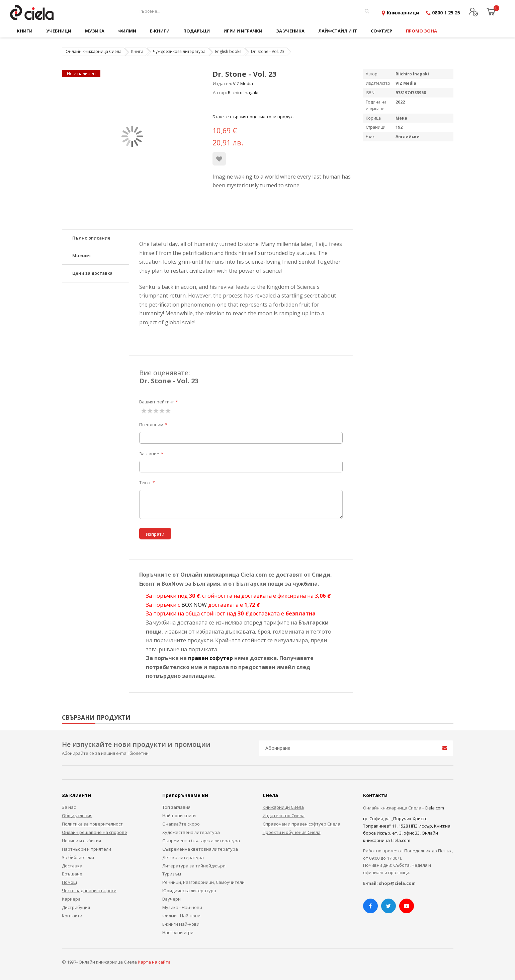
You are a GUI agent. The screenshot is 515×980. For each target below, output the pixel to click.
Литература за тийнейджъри (194, 866)
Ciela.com (434, 808)
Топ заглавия (176, 807)
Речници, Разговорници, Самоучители (203, 882)
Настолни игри (178, 932)
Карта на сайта (154, 962)
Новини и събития (81, 841)
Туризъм (172, 874)
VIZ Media (243, 83)
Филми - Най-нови (181, 916)
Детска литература (183, 857)
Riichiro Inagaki (243, 92)
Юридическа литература (189, 891)
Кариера (71, 899)
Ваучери (171, 899)
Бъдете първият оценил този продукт (254, 117)
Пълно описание (91, 238)
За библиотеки (78, 857)
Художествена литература (191, 832)
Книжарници (403, 13)
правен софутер (210, 658)
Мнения (81, 256)
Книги (137, 51)
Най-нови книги (179, 815)
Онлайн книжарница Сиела (94, 51)
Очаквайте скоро (181, 824)
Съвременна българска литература (201, 841)
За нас (69, 807)
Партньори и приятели (87, 849)
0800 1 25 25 (446, 13)
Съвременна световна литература (200, 849)
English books (228, 51)
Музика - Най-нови (182, 907)
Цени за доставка (92, 273)
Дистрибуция (76, 907)
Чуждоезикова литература (179, 51)
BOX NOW (194, 605)
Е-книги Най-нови (181, 924)
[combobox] (255, 11)
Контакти (72, 916)
